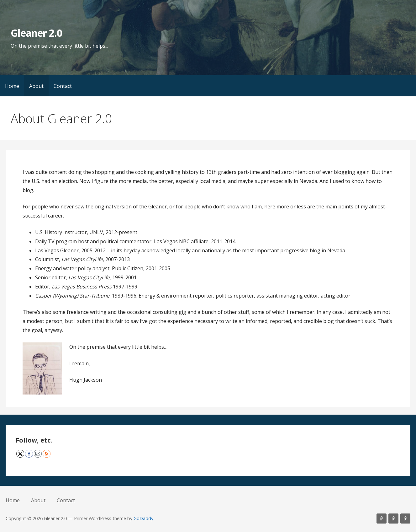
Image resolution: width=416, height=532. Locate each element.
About (36, 86)
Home (12, 86)
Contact (63, 86)
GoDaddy (143, 518)
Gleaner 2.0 (36, 33)
